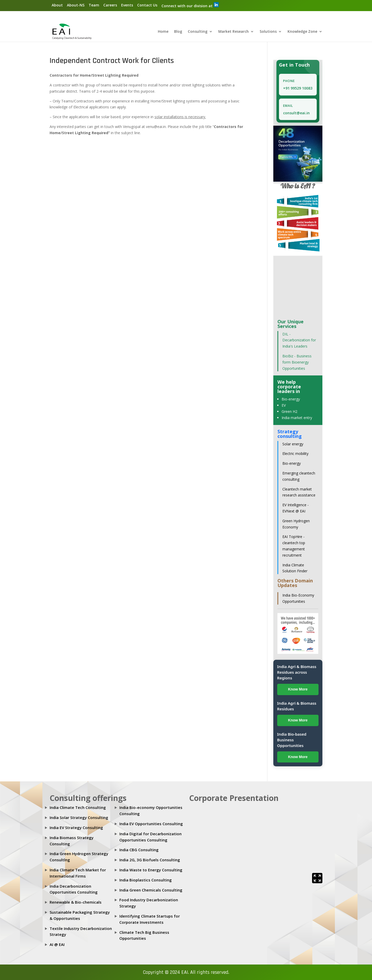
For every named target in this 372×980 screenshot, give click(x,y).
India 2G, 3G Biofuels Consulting (150, 860)
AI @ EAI (57, 945)
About (57, 5)
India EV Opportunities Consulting (151, 824)
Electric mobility (295, 454)
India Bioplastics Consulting (146, 880)
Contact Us (147, 5)
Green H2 (289, 412)
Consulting (198, 32)
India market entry (297, 418)
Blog (178, 32)
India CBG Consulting (139, 850)
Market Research (234, 32)
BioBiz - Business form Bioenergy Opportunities (297, 362)
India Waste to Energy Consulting (151, 870)
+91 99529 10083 (298, 88)
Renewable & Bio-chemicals (76, 902)
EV (284, 405)
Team (94, 5)
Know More (298, 689)
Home (163, 32)
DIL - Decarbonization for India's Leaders (299, 340)
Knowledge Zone (302, 32)
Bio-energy (291, 399)
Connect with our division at (190, 5)
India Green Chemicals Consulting (151, 890)
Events (127, 5)
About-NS (76, 5)
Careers (110, 5)
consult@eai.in (296, 113)
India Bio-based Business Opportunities (292, 740)
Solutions (268, 32)
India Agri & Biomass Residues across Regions (297, 672)
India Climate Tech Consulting (78, 808)
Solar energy (293, 444)
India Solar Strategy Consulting (79, 818)
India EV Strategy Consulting (76, 828)
